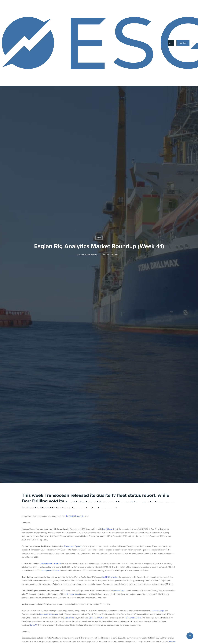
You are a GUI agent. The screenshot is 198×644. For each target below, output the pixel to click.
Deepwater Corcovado (49, 614)
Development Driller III (51, 563)
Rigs (99, 238)
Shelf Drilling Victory (110, 577)
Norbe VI (33, 625)
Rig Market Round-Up (75, 516)
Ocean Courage (158, 611)
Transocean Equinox (73, 546)
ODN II (101, 618)
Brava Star (69, 618)
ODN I (91, 618)
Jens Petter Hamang (89, 255)
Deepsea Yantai (119, 591)
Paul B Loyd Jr (108, 529)
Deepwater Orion (133, 618)
